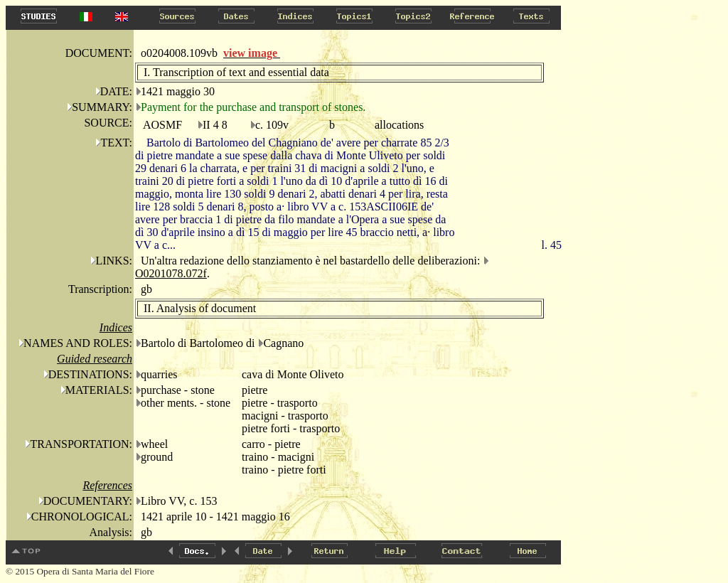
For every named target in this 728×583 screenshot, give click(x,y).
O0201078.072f (171, 273)
